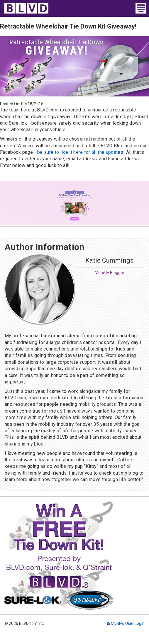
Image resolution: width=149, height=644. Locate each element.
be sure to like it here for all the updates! (81, 152)
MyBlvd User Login (126, 623)
